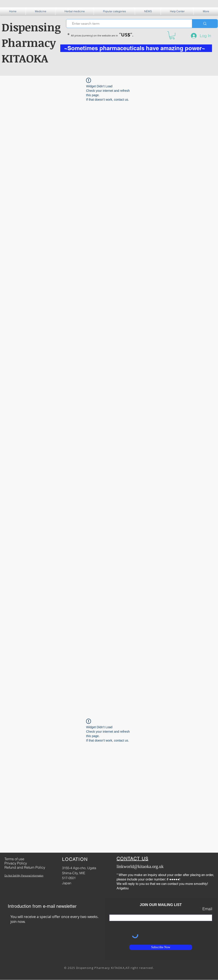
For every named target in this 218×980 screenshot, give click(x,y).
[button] (40, 11)
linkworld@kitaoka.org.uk (140, 866)
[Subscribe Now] (161, 947)
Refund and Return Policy (25, 867)
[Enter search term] (127, 24)
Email (207, 909)
